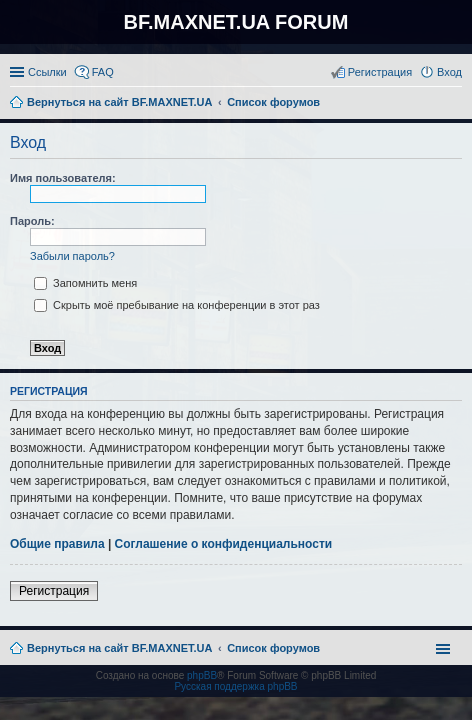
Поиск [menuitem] (456, 104)
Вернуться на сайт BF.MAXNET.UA (119, 648)
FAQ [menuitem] (103, 72)
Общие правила (57, 544)
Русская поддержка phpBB (235, 686)
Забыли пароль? (72, 256)
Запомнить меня (85, 283)
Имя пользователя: (63, 178)
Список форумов (273, 648)
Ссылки (47, 72)
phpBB (202, 675)
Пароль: (32, 221)
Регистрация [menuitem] (380, 72)
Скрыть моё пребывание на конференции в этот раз (177, 305)
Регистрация (54, 591)
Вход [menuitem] (449, 72)
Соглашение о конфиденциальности (224, 544)
